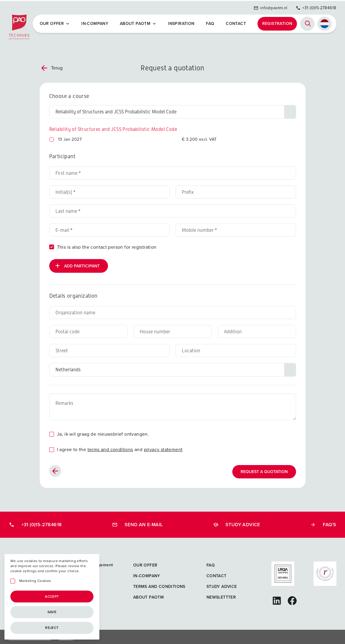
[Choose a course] (173, 110)
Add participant (77, 263)
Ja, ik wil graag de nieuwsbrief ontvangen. (103, 432)
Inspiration (182, 23)
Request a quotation (264, 469)
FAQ (211, 23)
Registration (277, 22)
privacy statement (163, 447)
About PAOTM (139, 23)
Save (52, 612)
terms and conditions (110, 447)
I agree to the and (120, 447)
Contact (236, 23)
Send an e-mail (137, 522)
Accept (52, 597)
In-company (96, 23)
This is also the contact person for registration (107, 245)
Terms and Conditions (159, 584)
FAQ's (323, 522)
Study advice (237, 522)
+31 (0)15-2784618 (316, 7)
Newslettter (221, 595)
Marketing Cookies (35, 581)
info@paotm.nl (270, 7)
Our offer (56, 23)
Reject (52, 628)
